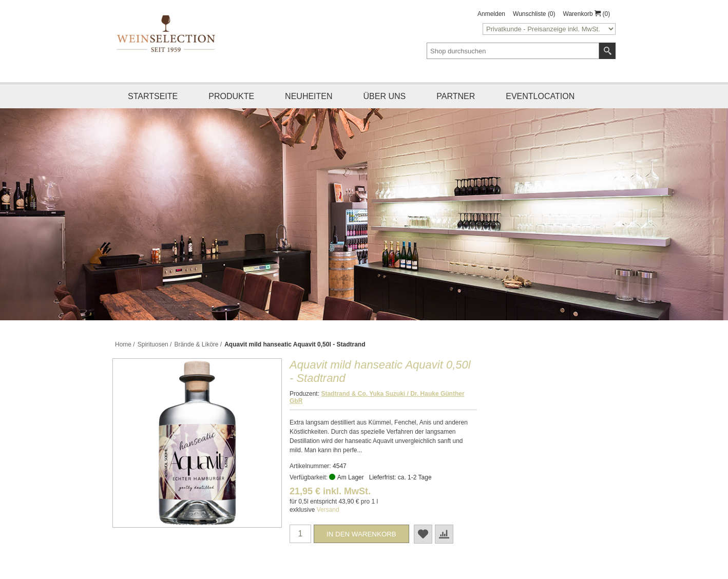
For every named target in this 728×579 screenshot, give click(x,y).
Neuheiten (309, 96)
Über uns (385, 96)
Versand (328, 510)
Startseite (153, 96)
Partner (456, 96)
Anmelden (491, 14)
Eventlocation (540, 96)
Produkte (231, 96)
